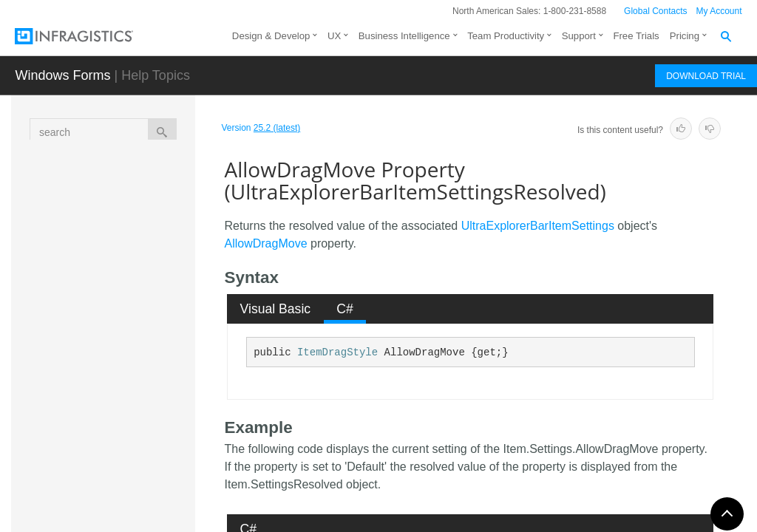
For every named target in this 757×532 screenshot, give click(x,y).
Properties (133, 298)
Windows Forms (62, 75)
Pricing (685, 36)
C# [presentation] (345, 309)
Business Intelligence (404, 36)
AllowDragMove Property (153, 369)
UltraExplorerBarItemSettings (538, 226)
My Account (719, 11)
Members (129, 216)
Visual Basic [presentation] (276, 309)
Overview (129, 191)
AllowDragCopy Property (157, 328)
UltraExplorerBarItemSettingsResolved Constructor (149, 257)
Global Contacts (655, 11)
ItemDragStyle (337, 352)
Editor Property (155, 443)
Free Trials (636, 36)
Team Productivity (506, 36)
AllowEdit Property (143, 409)
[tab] (275, 309)
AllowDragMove (266, 243)
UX (334, 36)
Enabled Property (141, 476)
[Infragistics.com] (89, 36)
